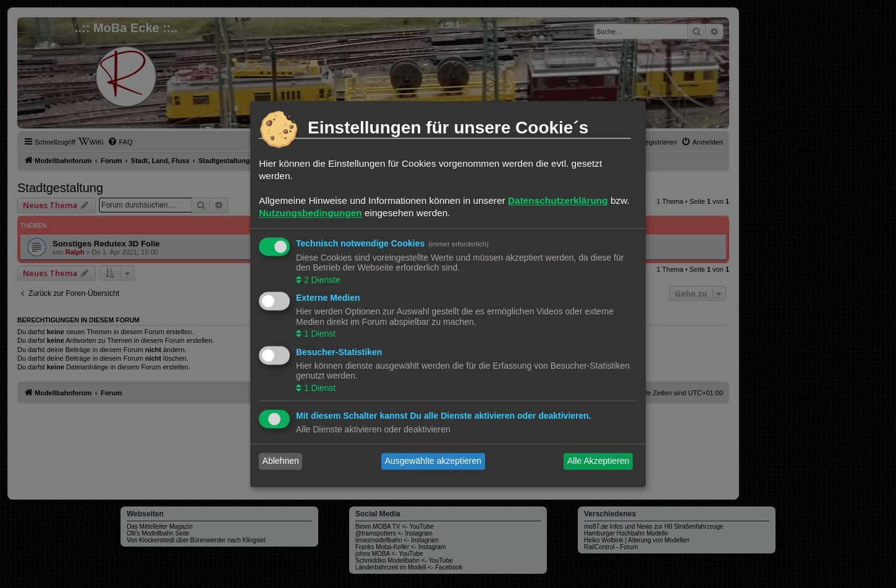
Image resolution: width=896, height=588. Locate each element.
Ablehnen (281, 461)
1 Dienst (319, 334)
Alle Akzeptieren (598, 461)
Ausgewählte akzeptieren (433, 461)
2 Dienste (321, 280)
